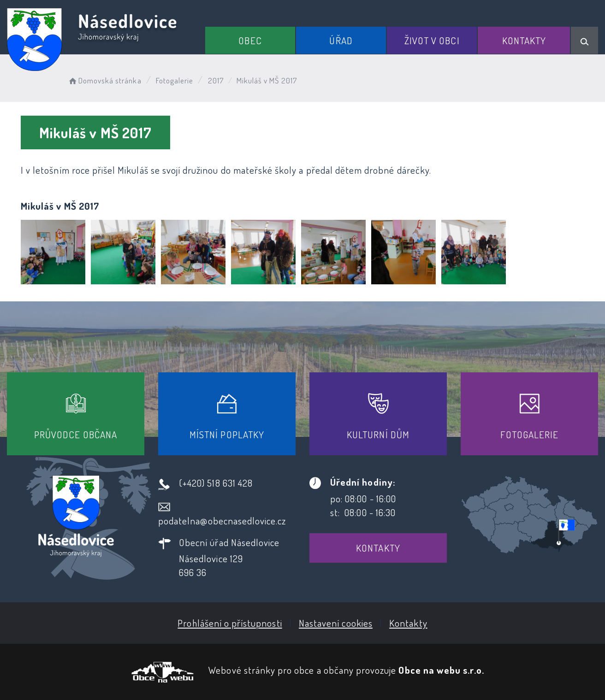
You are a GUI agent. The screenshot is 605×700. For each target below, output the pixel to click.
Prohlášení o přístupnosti (230, 623)
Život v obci (432, 40)
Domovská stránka (104, 80)
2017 (216, 80)
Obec (250, 40)
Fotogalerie (175, 80)
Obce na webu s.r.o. (441, 670)
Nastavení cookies (336, 623)
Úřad (341, 40)
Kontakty (524, 40)
